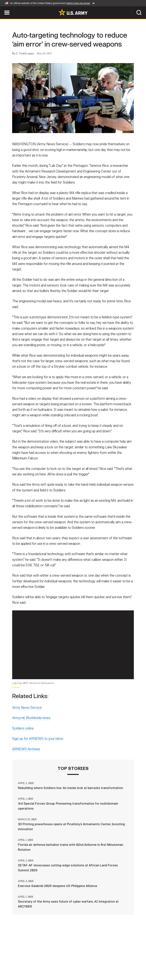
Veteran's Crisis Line (73, 966)
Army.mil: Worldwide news (31, 729)
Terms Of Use (69, 961)
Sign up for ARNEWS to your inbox (38, 749)
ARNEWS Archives (26, 760)
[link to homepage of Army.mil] (73, 12)
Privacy (47, 961)
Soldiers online (23, 739)
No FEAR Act (133, 961)
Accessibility (95, 961)
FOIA (115, 961)
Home (8, 961)
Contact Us (27, 961)
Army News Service (27, 718)
